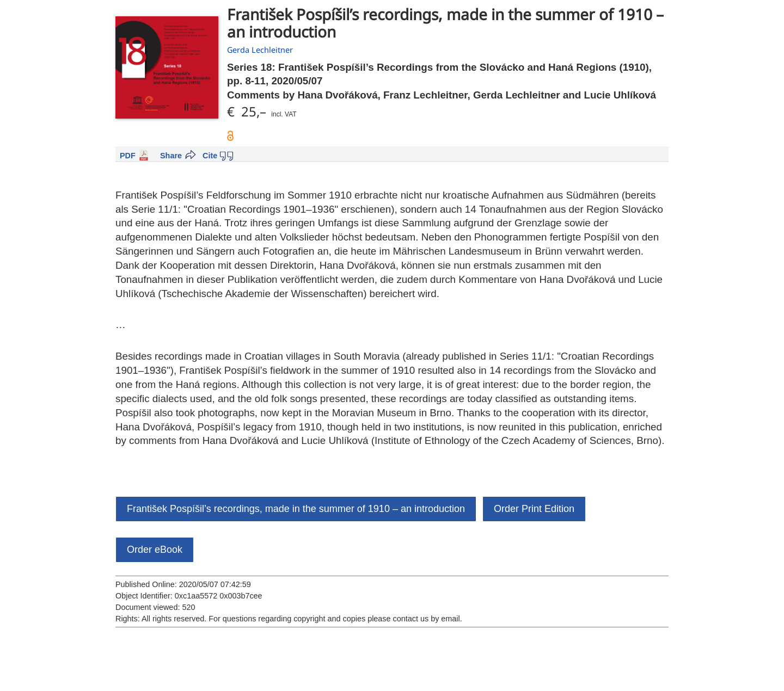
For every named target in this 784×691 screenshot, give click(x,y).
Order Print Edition (534, 509)
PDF (128, 156)
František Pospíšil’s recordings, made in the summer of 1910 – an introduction (296, 509)
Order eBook (155, 550)
